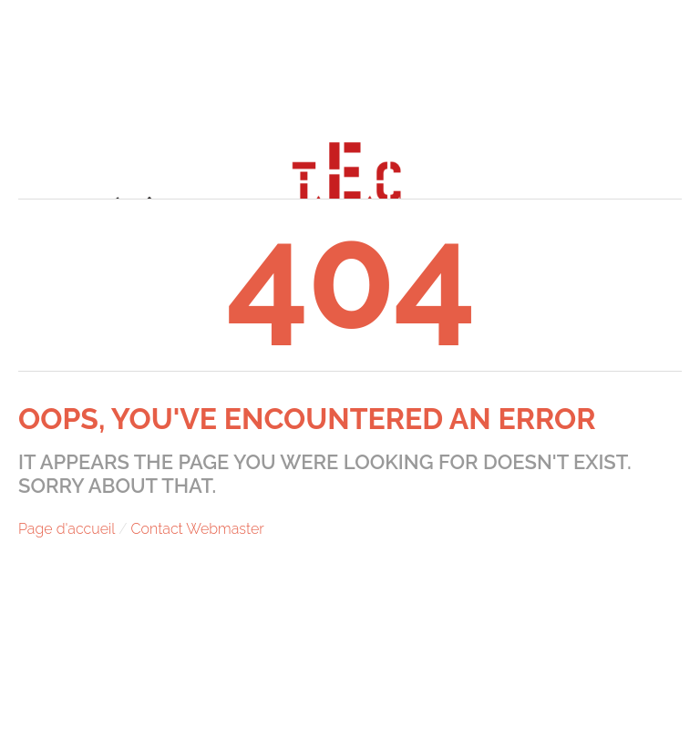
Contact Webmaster (198, 529)
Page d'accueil (67, 529)
